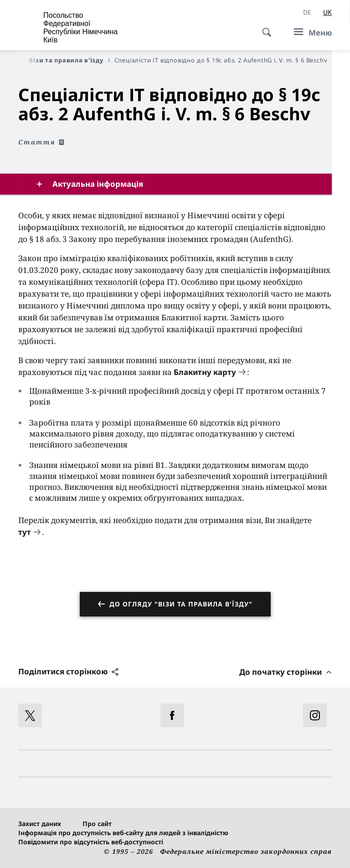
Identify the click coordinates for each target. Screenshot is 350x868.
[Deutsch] (307, 12)
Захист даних (40, 824)
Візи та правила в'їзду (69, 60)
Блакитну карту (205, 372)
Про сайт (97, 824)
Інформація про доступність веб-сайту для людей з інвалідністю (123, 833)
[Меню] (310, 32)
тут (25, 532)
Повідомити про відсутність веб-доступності (91, 842)
